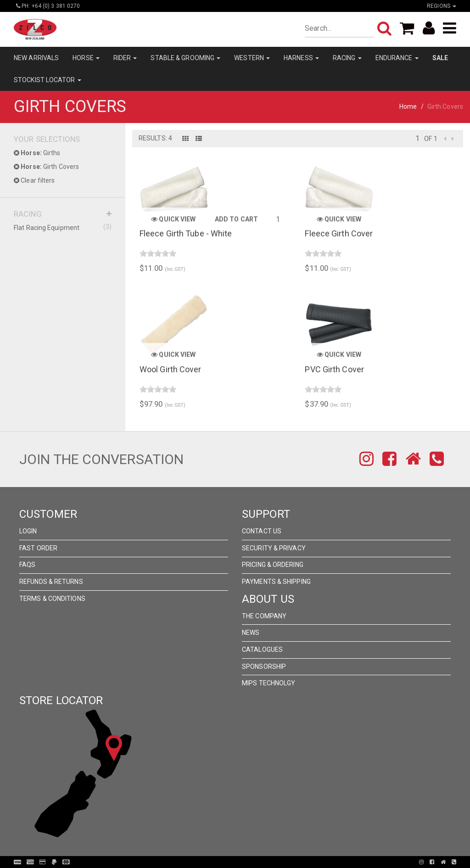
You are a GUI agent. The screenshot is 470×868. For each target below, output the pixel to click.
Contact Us (262, 531)
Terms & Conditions (52, 599)
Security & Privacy (274, 548)
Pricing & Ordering (273, 565)
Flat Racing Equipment (63, 227)
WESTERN (252, 58)
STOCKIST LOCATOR (48, 80)
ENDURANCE (397, 58)
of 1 (431, 139)
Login (28, 531)
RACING (347, 58)
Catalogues (262, 650)
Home (408, 106)
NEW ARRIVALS (36, 58)
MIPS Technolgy (269, 683)
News (251, 633)
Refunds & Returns (51, 582)
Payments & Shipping (276, 582)
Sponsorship (264, 666)
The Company (264, 616)
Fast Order (38, 548)
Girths (37, 153)
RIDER (125, 58)
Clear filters (34, 180)
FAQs (27, 565)
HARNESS (301, 58)
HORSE (86, 58)
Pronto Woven (238, 862)
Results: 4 (155, 138)
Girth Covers (46, 167)
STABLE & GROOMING (185, 58)
